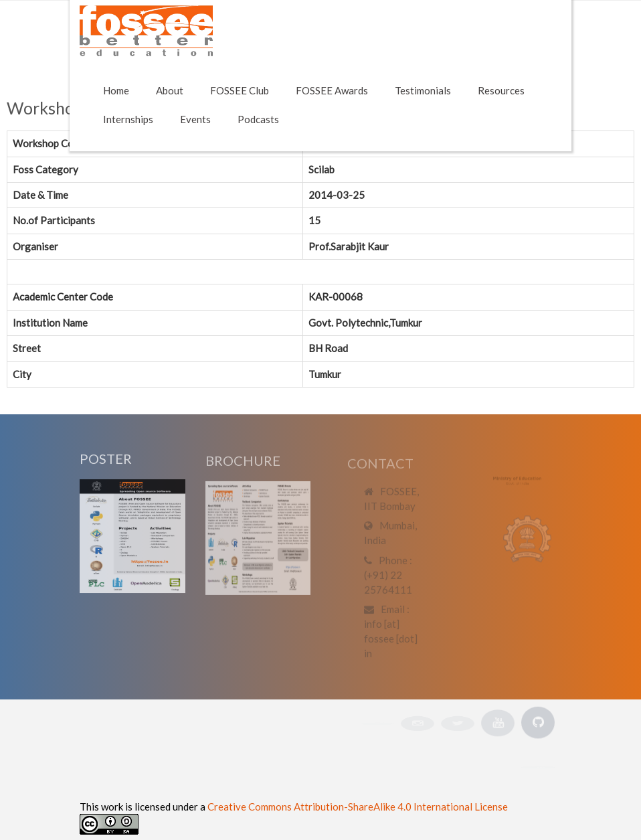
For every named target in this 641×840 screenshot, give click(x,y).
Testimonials (423, 90)
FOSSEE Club (240, 90)
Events (195, 119)
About (170, 90)
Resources (501, 90)
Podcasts (258, 119)
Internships (128, 119)
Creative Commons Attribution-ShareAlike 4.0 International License (358, 807)
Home (116, 90)
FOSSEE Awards (332, 90)
